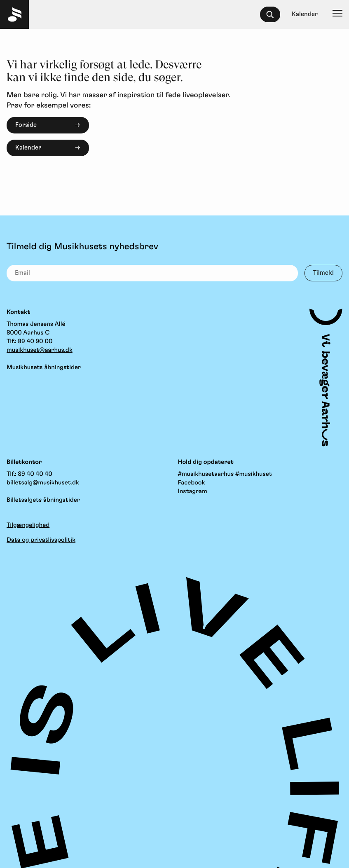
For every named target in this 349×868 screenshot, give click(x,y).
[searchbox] (274, 14)
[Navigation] (337, 14)
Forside (26, 125)
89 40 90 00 (35, 341)
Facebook (192, 483)
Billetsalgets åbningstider (43, 500)
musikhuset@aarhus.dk (40, 350)
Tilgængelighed (28, 525)
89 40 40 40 (35, 474)
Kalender (28, 148)
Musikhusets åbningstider (44, 367)
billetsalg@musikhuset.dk (43, 483)
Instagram (193, 491)
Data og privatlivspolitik (41, 540)
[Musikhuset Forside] (14, 14)
